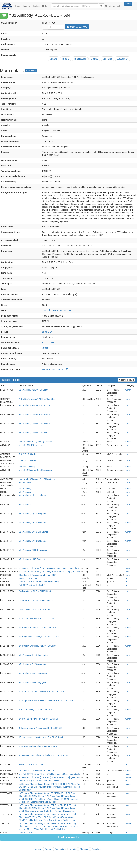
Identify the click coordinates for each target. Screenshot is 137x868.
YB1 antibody (25, 482)
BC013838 (48, 343)
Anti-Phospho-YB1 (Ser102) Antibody (35, 442)
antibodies (80, 59)
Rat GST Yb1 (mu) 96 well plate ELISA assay (39, 582)
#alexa (38, 849)
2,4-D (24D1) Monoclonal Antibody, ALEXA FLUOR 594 (44, 755)
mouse (128, 568)
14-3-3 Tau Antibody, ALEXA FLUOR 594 (37, 619)
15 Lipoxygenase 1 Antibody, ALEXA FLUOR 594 (41, 737)
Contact (36, 6)
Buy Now (77, 27)
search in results (126, 380)
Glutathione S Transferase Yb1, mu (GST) (38, 575)
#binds (73, 849)
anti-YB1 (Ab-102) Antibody (31, 445)
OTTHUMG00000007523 (55, 369)
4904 (46, 348)
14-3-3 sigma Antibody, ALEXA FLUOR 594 (38, 646)
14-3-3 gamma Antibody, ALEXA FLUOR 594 (39, 637)
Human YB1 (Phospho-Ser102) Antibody (37, 479)
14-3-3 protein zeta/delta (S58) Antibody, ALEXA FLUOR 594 (46, 701)
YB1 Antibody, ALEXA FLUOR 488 (34, 414)
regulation (123, 59)
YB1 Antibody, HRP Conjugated (33, 559)
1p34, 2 (47, 332)
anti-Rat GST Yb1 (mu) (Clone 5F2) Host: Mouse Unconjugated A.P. (49, 568)
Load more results (68, 837)
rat (126, 578)
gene (66, 59)
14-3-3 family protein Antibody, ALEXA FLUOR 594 (41, 692)
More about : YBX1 (61, 310)
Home (18, 6)
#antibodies (60, 849)
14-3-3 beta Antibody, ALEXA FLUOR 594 (37, 628)
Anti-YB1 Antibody (27, 467)
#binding (84, 849)
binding (107, 59)
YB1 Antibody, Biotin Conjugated (33, 495)
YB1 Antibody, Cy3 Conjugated (33, 514)
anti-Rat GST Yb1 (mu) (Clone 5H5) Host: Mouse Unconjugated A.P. (49, 572)
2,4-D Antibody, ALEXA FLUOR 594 (35, 591)
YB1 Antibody (25, 489)
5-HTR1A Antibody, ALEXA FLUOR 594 (36, 600)
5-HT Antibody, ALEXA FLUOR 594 (34, 609)
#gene (48, 849)
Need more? (31, 71)
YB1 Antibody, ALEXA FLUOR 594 (34, 390)
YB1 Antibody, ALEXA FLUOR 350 (34, 405)
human (128, 390)
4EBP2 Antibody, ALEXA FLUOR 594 (35, 710)
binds (94, 59)
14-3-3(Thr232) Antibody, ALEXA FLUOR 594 (39, 719)
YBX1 (46, 310)
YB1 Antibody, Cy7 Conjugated (33, 541)
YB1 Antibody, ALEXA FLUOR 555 (34, 424)
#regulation (97, 849)
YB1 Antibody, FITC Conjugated (33, 550)
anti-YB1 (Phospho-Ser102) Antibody (35, 470)
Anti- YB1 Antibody (27, 454)
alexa (54, 59)
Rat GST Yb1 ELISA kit (29, 578)
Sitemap (26, 6)
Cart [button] (46, 6)
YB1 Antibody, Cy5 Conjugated (33, 523)
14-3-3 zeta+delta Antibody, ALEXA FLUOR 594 (40, 746)
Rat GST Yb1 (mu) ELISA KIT (32, 585)
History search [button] (114, 6)
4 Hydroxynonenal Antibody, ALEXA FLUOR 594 (40, 728)
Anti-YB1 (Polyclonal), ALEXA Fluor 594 (37, 399)
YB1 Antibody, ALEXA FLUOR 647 (34, 433)
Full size (128, 4)
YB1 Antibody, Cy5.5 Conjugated (33, 532)
